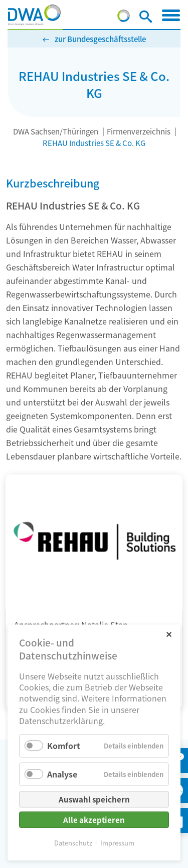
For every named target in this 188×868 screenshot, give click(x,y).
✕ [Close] (169, 634)
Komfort (64, 745)
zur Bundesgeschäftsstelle (100, 39)
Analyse (62, 774)
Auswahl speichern (94, 799)
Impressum (117, 843)
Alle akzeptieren (94, 820)
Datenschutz (73, 843)
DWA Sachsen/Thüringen (56, 131)
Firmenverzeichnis (139, 131)
